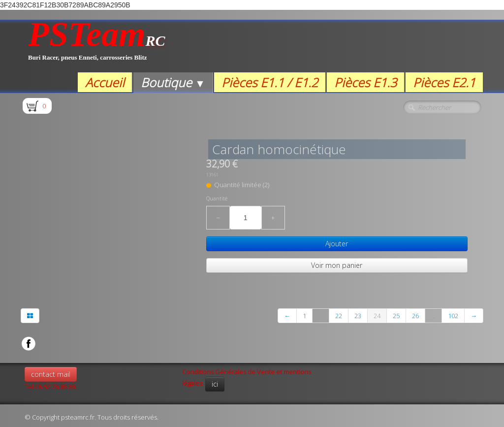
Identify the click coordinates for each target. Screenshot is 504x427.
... (321, 316)
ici (215, 384)
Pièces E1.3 (365, 82)
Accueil (105, 82)
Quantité (217, 198)
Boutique (173, 82)
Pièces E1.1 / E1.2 (270, 82)
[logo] (97, 46)
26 (415, 316)
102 (453, 316)
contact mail (51, 374)
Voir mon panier (337, 265)
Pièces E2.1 (444, 82)
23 (358, 316)
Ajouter (337, 244)
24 (377, 316)
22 (339, 316)
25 (396, 316)
